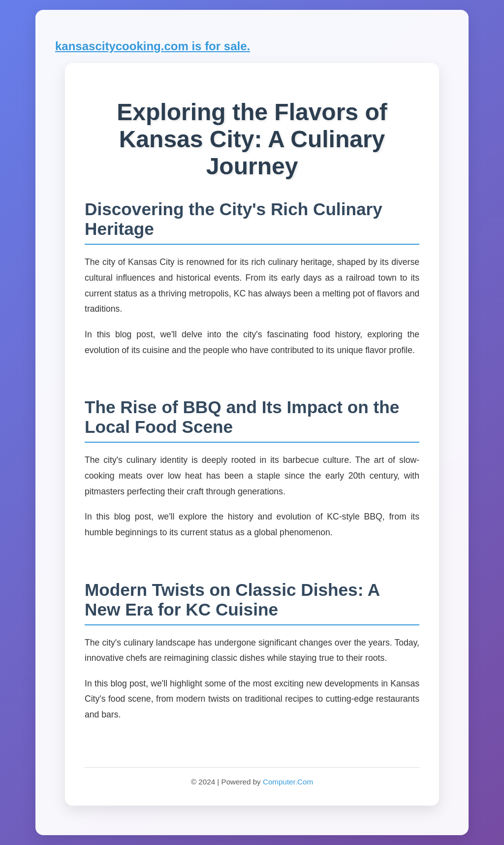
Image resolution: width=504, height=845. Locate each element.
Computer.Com (288, 782)
